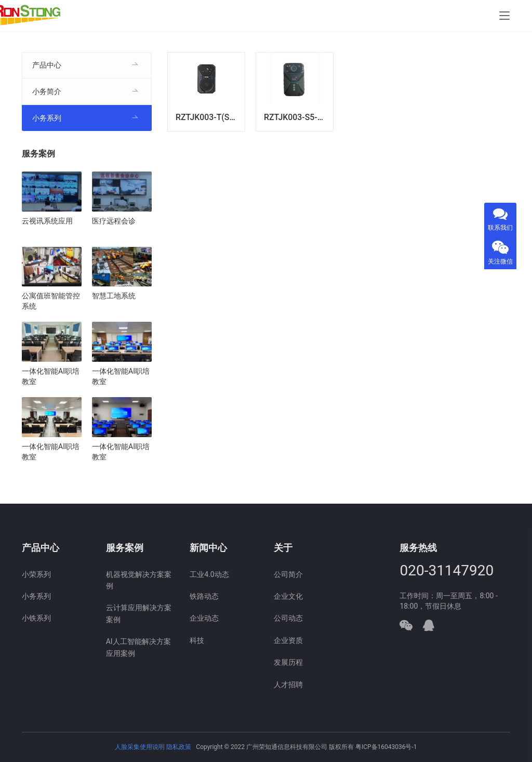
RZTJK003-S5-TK (296, 117)
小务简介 (47, 91)
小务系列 (47, 118)
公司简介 (288, 574)
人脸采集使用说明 (141, 747)
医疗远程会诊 (114, 221)
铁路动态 (204, 596)
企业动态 (204, 618)
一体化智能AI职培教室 (51, 376)
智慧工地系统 (114, 296)
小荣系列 (36, 574)
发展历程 (288, 662)
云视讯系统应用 (47, 221)
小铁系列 (36, 618)
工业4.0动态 (209, 574)
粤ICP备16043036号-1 (386, 747)
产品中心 (47, 65)
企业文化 (288, 596)
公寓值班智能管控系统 (51, 301)
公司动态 (288, 618)
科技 (197, 640)
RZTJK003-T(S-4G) (210, 117)
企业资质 (288, 640)
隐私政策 (179, 747)
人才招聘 (288, 685)
